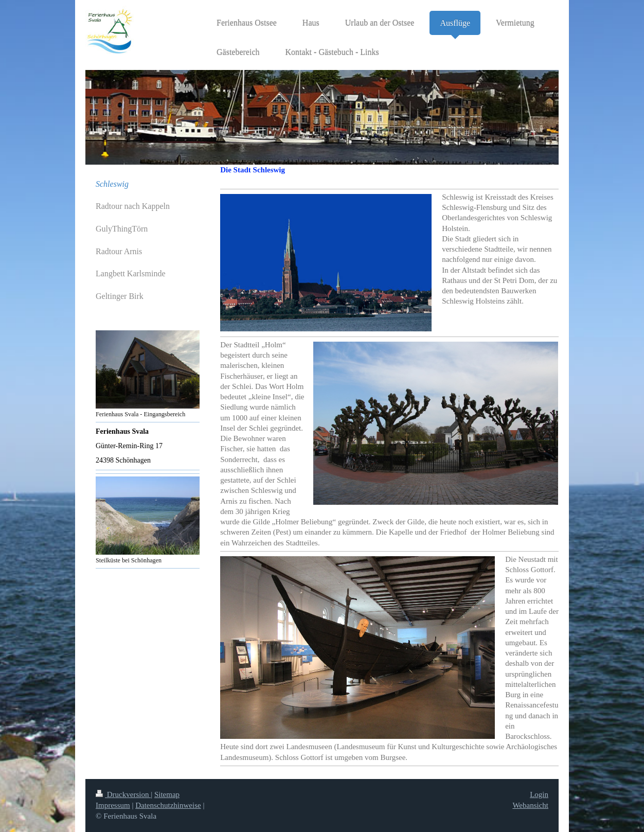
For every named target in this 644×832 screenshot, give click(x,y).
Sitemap (167, 794)
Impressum (113, 805)
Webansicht (530, 805)
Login (539, 794)
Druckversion (123, 794)
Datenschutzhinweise (168, 805)
